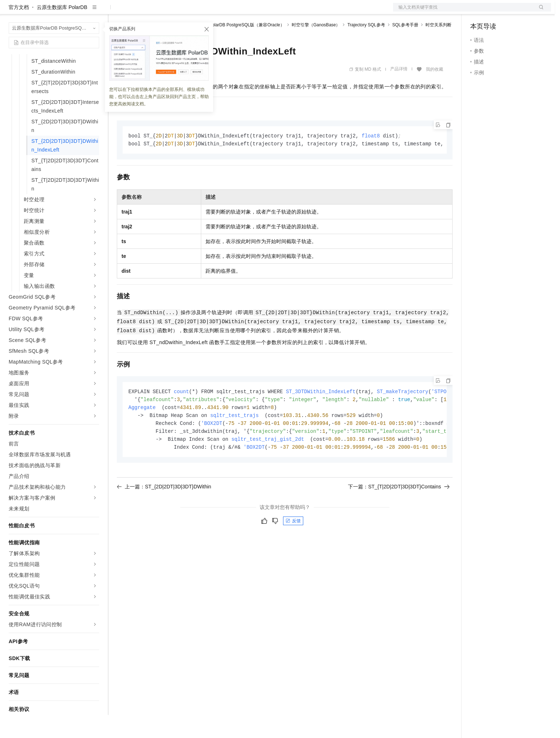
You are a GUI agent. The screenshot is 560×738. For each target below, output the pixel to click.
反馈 (293, 548)
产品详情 (399, 92)
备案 (478, 12)
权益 (138, 12)
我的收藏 (435, 92)
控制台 (495, 12)
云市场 (176, 12)
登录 (539, 12)
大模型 (74, 12)
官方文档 (19, 30)
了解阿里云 (238, 12)
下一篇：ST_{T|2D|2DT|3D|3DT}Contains (399, 513)
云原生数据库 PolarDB (62, 30)
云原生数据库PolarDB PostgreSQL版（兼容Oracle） (234, 48)
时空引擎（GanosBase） (316, 48)
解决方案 (116, 12)
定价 (156, 12)
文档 (463, 12)
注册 (513, 12)
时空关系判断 (438, 48)
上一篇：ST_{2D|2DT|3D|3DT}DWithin (164, 513)
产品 (94, 12)
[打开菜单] (12, 12)
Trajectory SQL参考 (366, 48)
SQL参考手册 (405, 48)
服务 (213, 12)
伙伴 (195, 12)
